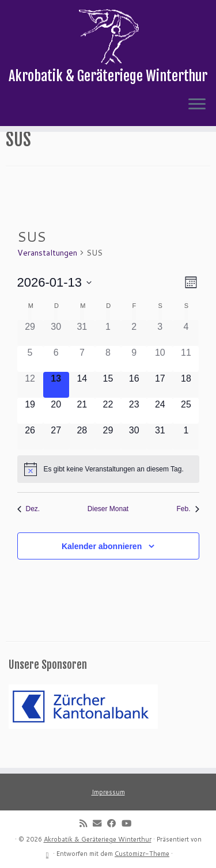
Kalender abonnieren (102, 566)
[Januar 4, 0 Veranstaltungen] (186, 353)
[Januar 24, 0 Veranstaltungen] (160, 430)
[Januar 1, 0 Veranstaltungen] (108, 353)
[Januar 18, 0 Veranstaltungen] (186, 404)
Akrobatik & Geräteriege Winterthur (98, 839)
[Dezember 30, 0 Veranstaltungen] (56, 353)
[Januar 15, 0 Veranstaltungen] (108, 404)
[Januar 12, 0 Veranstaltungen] (30, 404)
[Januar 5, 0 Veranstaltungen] (30, 378)
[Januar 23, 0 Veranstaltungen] (134, 430)
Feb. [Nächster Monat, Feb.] (187, 529)
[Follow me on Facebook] (114, 823)
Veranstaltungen (47, 272)
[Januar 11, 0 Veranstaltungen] (186, 378)
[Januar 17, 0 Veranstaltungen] (160, 404)
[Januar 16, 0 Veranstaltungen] (134, 404)
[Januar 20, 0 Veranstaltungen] (56, 430)
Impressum (108, 792)
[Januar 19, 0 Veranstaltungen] (30, 430)
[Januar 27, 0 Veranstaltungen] (56, 457)
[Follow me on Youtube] (129, 823)
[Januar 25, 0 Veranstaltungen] (186, 430)
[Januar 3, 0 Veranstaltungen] (160, 353)
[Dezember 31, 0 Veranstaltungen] (82, 353)
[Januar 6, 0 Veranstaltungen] (56, 378)
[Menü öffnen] (197, 107)
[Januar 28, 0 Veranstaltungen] (82, 457)
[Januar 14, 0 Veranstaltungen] (82, 404)
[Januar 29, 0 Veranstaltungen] (108, 457)
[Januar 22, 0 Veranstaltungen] (108, 430)
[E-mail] (100, 823)
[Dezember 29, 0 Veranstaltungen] (30, 353)
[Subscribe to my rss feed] (86, 823)
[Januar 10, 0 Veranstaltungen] (160, 378)
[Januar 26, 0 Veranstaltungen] (30, 457)
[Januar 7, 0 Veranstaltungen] (82, 378)
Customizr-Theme (142, 854)
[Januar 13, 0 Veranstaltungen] (56, 404)
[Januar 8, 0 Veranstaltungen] (108, 378)
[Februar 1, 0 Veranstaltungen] (186, 457)
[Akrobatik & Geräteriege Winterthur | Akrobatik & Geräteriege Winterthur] (108, 37)
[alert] (108, 489)
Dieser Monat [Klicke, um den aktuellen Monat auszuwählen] (108, 529)
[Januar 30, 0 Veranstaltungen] (134, 457)
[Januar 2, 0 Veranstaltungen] (134, 353)
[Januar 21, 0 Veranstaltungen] (82, 430)
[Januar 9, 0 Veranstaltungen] (134, 378)
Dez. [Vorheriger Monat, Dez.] (29, 529)
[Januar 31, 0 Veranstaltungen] (160, 457)
